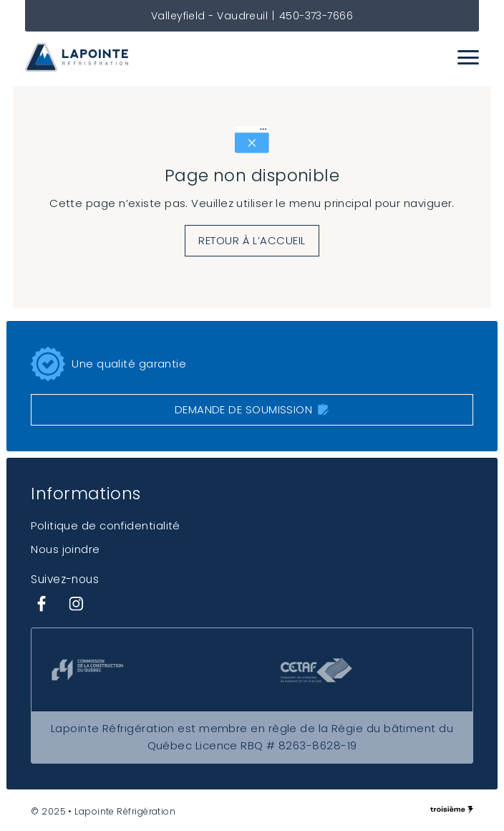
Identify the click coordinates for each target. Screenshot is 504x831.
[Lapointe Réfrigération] (77, 57)
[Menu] (468, 57)
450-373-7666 (316, 16)
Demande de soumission (252, 409)
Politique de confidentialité (106, 525)
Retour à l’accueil (252, 240)
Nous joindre (65, 549)
